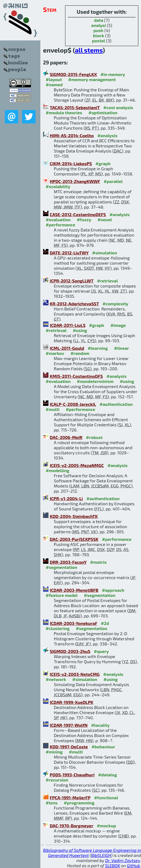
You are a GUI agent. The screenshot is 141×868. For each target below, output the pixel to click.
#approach (113, 590)
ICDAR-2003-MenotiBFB (74, 590)
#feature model (62, 595)
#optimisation (103, 113)
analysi (99, 25)
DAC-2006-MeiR (66, 437)
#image (118, 325)
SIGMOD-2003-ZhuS (70, 651)
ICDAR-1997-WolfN (69, 725)
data (98, 20)
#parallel (113, 181)
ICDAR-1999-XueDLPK (72, 702)
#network (56, 679)
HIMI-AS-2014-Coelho (72, 135)
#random (80, 353)
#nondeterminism (95, 381)
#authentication (116, 404)
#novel (105, 219)
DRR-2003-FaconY (68, 562)
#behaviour (103, 747)
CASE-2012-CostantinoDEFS (78, 214)
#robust (94, 437)
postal (98, 41)
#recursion (57, 780)
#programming (79, 803)
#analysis (107, 135)
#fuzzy (84, 219)
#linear (122, 348)
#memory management (92, 79)
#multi (53, 409)
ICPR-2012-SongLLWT (72, 281)
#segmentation (61, 567)
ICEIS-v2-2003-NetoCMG (75, 674)
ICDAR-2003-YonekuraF (73, 623)
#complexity (115, 304)
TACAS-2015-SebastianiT (75, 107)
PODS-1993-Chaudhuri (72, 775)
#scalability (58, 186)
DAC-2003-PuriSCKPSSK (74, 539)
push (98, 30)
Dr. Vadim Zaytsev (123, 860)
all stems (89, 50)
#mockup (106, 826)
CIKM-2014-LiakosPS (71, 163)
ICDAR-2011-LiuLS (68, 325)
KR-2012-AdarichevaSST (74, 304)
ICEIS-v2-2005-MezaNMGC (77, 465)
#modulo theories (64, 113)
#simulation (104, 253)
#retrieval (107, 281)
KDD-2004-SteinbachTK (74, 516)
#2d (105, 623)
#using (80, 330)
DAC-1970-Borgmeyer (71, 826)
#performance (60, 225)
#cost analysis (118, 107)
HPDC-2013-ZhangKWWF (75, 181)
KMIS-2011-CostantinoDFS (76, 376)
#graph (103, 163)
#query (101, 651)
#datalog (108, 775)
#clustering (58, 628)
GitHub (134, 865)
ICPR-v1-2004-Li (66, 498)
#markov (55, 353)
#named (54, 84)
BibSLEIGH (101, 855)
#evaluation (58, 219)
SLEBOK (112, 865)
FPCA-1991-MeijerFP (70, 798)
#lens (52, 803)
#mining (54, 752)
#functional (106, 798)
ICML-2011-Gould (67, 348)
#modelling (57, 470)
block (99, 35)
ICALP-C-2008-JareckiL (73, 404)
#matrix (98, 562)
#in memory (113, 74)
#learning (98, 348)
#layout (54, 79)
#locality (101, 725)
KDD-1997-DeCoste (69, 747)
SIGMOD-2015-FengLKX (73, 74)
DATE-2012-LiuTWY (69, 253)
